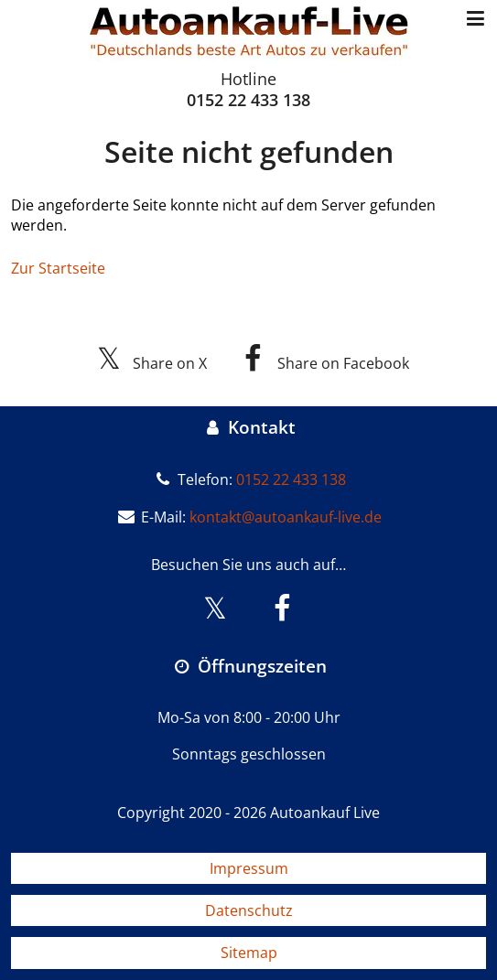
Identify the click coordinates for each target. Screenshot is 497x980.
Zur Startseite (58, 268)
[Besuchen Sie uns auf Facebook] (282, 608)
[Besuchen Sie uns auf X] (216, 608)
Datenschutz (249, 910)
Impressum (249, 868)
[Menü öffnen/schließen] (475, 19)
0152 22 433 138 (248, 100)
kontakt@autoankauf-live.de (286, 517)
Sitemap (249, 953)
